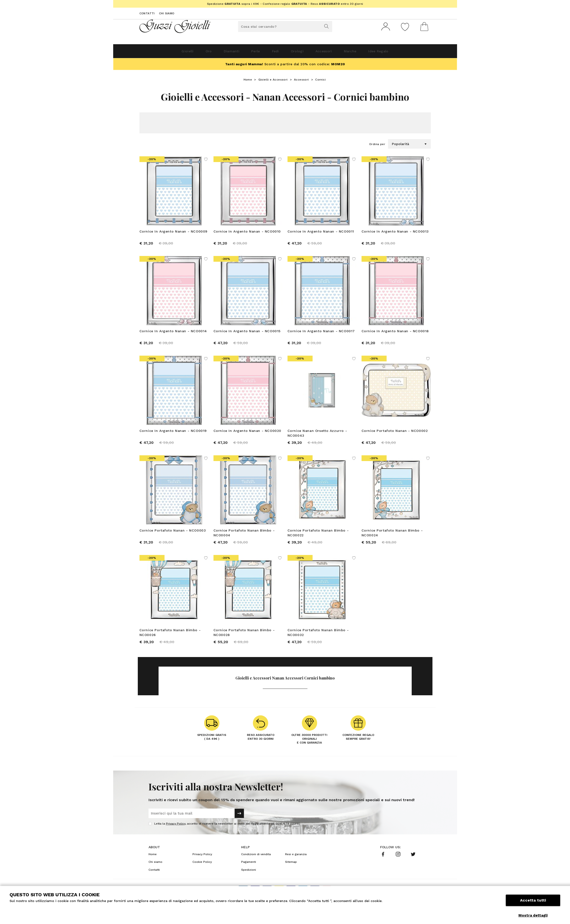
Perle (248, 53)
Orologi (301, 53)
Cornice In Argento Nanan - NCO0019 (173, 436)
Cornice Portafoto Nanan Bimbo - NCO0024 (392, 540)
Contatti (147, 13)
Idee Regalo (403, 53)
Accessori (335, 53)
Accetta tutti (533, 904)
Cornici (320, 82)
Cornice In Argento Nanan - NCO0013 (395, 233)
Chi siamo (167, 13)
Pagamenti (249, 872)
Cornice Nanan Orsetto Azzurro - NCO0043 (317, 438)
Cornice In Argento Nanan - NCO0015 (247, 335)
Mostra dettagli (533, 915)
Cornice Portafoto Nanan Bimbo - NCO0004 (244, 540)
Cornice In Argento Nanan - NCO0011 (321, 233)
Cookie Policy (202, 872)
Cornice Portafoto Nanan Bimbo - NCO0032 (318, 641)
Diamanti (217, 53)
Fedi (274, 53)
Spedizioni (249, 880)
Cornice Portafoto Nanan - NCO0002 (395, 436)
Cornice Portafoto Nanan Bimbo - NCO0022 (318, 540)
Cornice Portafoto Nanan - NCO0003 (173, 537)
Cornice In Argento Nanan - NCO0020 (247, 436)
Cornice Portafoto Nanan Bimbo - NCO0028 (244, 641)
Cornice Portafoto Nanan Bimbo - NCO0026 (170, 641)
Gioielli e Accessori (273, 82)
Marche (368, 53)
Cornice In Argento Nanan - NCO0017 (321, 335)
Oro (189, 53)
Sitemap (291, 872)
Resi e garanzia (296, 864)
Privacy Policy (176, 834)
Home (248, 82)
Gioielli (162, 53)
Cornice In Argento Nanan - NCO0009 (173, 233)
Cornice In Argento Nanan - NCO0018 (395, 335)
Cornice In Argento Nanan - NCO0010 (247, 233)
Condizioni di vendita (256, 864)
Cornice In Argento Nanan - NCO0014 (173, 335)
